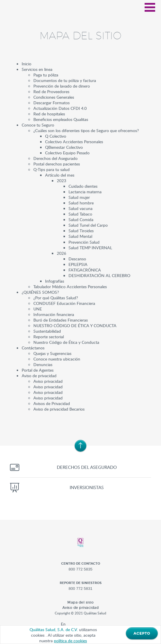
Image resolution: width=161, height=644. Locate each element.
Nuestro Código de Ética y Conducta (66, 342)
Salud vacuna (80, 208)
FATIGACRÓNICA (85, 270)
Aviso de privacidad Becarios (59, 409)
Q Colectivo (56, 136)
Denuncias (43, 364)
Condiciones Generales (54, 97)
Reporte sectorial (49, 336)
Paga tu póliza (46, 75)
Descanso (77, 259)
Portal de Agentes (38, 370)
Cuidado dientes (83, 186)
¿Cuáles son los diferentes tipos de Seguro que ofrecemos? (86, 130)
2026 (61, 253)
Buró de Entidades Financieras (61, 320)
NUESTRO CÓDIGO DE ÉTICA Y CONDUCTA (75, 325)
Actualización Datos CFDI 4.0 (60, 108)
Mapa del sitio (80, 602)
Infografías (55, 281)
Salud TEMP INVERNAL (90, 247)
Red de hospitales (49, 114)
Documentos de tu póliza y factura (65, 80)
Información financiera (54, 314)
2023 (61, 180)
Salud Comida (81, 219)
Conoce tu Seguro (38, 125)
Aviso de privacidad (39, 375)
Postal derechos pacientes (57, 164)
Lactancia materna (85, 192)
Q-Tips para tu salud (52, 169)
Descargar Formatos (52, 103)
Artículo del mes (60, 175)
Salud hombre (81, 203)
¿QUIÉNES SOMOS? (40, 292)
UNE (38, 309)
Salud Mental (80, 236)
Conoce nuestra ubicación (57, 359)
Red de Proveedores (51, 91)
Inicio (26, 64)
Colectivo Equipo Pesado (67, 153)
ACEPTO (142, 633)
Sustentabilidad (47, 331)
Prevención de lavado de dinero (62, 86)
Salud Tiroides (81, 230)
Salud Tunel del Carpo (88, 225)
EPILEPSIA (78, 264)
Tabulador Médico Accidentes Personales (70, 286)
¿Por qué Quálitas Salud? (56, 298)
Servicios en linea (37, 69)
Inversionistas (87, 487)
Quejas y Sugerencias (52, 353)
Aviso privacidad (48, 381)
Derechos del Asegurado (55, 158)
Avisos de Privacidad (52, 403)
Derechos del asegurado (87, 467)
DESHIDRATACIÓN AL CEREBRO (99, 275)
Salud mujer (79, 197)
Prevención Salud (84, 242)
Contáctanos (33, 348)
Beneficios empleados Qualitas (61, 119)
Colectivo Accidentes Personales (74, 141)
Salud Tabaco (80, 214)
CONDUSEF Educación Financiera (64, 303)
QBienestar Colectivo (64, 147)
